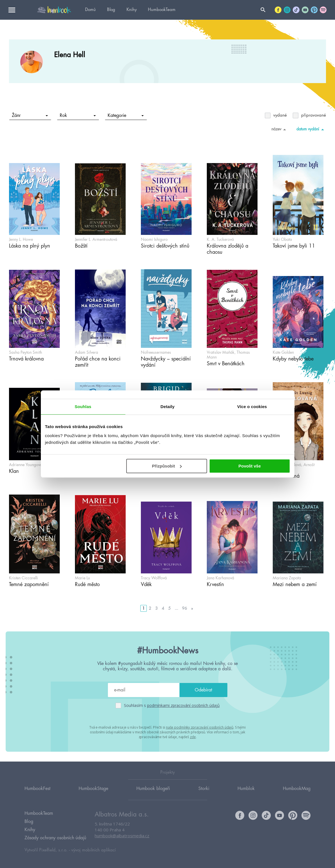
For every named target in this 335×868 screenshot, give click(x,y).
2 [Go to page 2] (150, 608)
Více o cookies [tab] (252, 407)
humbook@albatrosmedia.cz (122, 836)
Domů (90, 10)
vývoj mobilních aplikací (94, 850)
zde (193, 737)
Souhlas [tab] (83, 407)
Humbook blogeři (153, 788)
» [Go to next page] (192, 608)
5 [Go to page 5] (169, 608)
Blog (111, 10)
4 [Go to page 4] (163, 608)
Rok (78, 115)
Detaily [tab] (168, 407)
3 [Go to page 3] (157, 608)
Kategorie (126, 115)
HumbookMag (297, 788)
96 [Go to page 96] (185, 608)
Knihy (132, 10)
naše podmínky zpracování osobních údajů (200, 727)
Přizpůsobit (167, 466)
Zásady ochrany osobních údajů (55, 838)
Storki (204, 788)
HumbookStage (93, 788)
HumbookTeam (162, 10)
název (280, 129)
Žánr (30, 115)
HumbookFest (37, 788)
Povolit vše (249, 466)
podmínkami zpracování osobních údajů (183, 705)
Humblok (246, 788)
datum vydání (311, 129)
